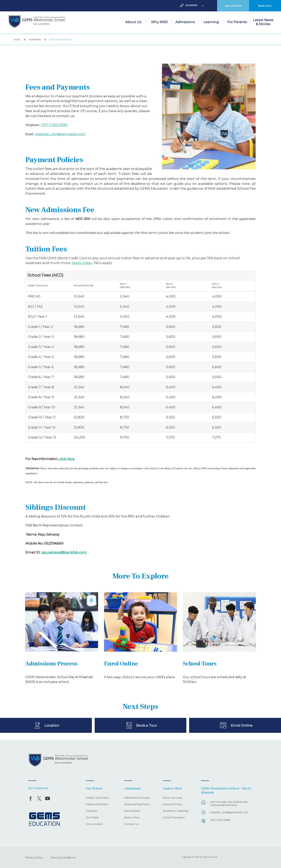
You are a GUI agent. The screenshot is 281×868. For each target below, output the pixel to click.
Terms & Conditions (63, 857)
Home (17, 40)
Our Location (94, 824)
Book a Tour (147, 725)
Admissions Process (51, 664)
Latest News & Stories (263, 22)
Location (52, 725)
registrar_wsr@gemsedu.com (60, 134)
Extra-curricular (173, 798)
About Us (133, 22)
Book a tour (265, 6)
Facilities (91, 811)
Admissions (185, 22)
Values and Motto (97, 804)
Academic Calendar (176, 811)
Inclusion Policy (173, 804)
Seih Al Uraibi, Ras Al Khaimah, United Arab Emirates (229, 803)
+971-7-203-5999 (54, 125)
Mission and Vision (97, 798)
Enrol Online (121, 664)
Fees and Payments (60, 40)
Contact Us (131, 824)
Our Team (92, 818)
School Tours (200, 664)
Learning (211, 22)
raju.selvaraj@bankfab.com (64, 552)
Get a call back (233, 6)
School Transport (174, 818)
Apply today (82, 263)
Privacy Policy (34, 857)
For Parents (237, 22)
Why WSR (159, 22)
